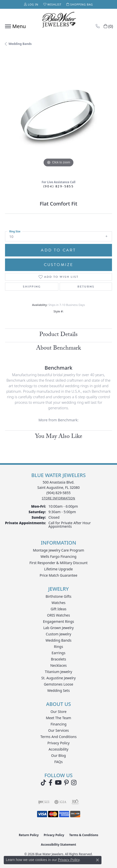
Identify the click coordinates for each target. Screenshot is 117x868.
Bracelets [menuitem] (58, 659)
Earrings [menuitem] (58, 653)
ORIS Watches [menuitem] (58, 615)
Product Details (58, 335)
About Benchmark (58, 349)
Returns (86, 287)
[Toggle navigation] (14, 26)
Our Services (58, 730)
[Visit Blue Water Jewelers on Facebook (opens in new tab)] (50, 783)
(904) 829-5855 (59, 186)
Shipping (32, 287)
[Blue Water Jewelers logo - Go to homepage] (59, 20)
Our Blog (58, 755)
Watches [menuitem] (59, 603)
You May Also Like (59, 437)
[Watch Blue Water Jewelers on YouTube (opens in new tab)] (58, 783)
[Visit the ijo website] (44, 802)
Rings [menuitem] (58, 647)
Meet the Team (58, 718)
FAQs (58, 762)
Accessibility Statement (58, 845)
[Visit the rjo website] (75, 802)
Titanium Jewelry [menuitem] (58, 672)
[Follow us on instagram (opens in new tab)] (74, 783)
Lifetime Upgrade (58, 569)
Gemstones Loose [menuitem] (58, 684)
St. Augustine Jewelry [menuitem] (58, 678)
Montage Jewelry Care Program (58, 550)
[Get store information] (58, 498)
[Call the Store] (58, 493)
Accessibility (58, 749)
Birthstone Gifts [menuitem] (58, 596)
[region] (58, 115)
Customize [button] (59, 265)
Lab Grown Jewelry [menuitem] (59, 628)
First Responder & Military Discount (58, 563)
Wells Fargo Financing (58, 556)
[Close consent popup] (97, 860)
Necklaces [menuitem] (59, 665)
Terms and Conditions (58, 737)
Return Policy (29, 835)
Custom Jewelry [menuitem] (58, 634)
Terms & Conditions (84, 835)
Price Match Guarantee (58, 575)
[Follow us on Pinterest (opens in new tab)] (66, 783)
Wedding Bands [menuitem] (58, 640)
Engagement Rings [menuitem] (58, 621)
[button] (31, 4)
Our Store (59, 712)
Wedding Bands (20, 44)
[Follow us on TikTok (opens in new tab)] (43, 783)
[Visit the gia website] (60, 802)
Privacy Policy (58, 743)
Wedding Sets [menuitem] (59, 690)
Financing (59, 724)
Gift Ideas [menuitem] (58, 609)
